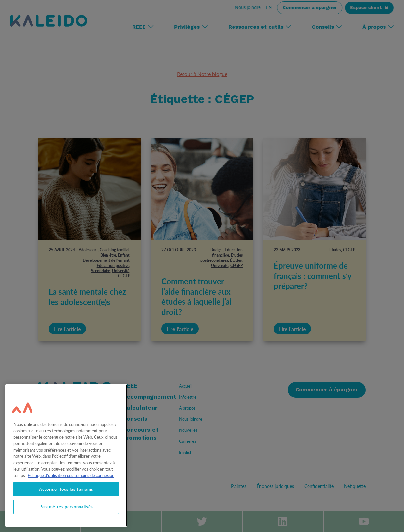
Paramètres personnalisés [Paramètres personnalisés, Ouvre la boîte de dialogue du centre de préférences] (66, 507)
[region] (66, 456)
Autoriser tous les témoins (66, 489)
